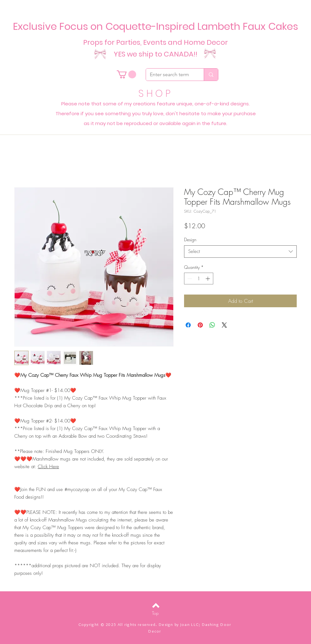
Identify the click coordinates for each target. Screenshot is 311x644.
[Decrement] (189, 279)
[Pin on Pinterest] (200, 325)
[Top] (155, 613)
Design (190, 239)
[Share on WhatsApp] (212, 325)
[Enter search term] (170, 75)
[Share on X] (224, 325)
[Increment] (208, 279)
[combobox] (240, 252)
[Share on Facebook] (188, 325)
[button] (126, 74)
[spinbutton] (199, 279)
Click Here (48, 467)
